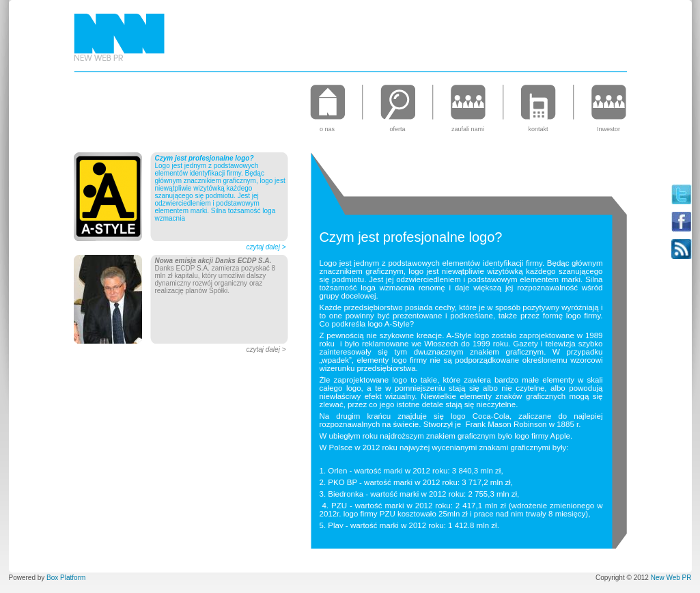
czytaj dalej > (266, 247)
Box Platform (66, 578)
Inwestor (608, 129)
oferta (397, 129)
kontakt (538, 129)
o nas (327, 129)
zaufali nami (468, 129)
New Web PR (671, 578)
